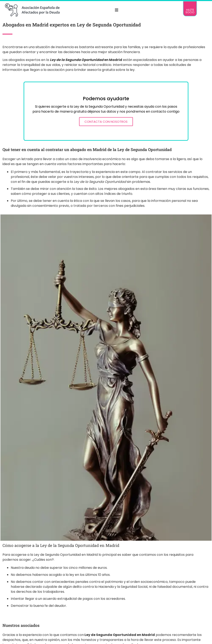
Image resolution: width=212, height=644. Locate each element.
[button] (117, 10)
